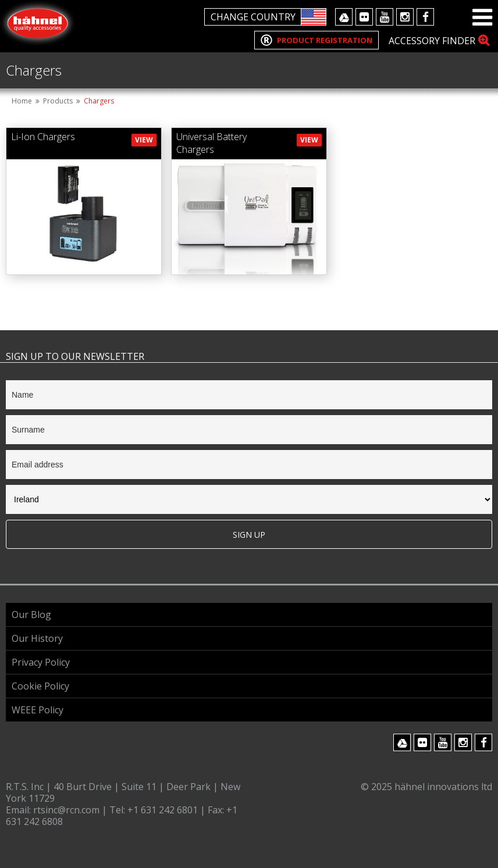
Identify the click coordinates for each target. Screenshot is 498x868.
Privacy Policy (41, 662)
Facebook (425, 17)
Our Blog (31, 615)
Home (22, 101)
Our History (37, 638)
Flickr (364, 17)
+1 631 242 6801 (164, 810)
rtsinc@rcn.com (67, 810)
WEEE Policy (38, 710)
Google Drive (344, 17)
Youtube (385, 17)
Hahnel (38, 23)
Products (58, 101)
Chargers (99, 101)
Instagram (405, 17)
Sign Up (249, 535)
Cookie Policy (40, 686)
